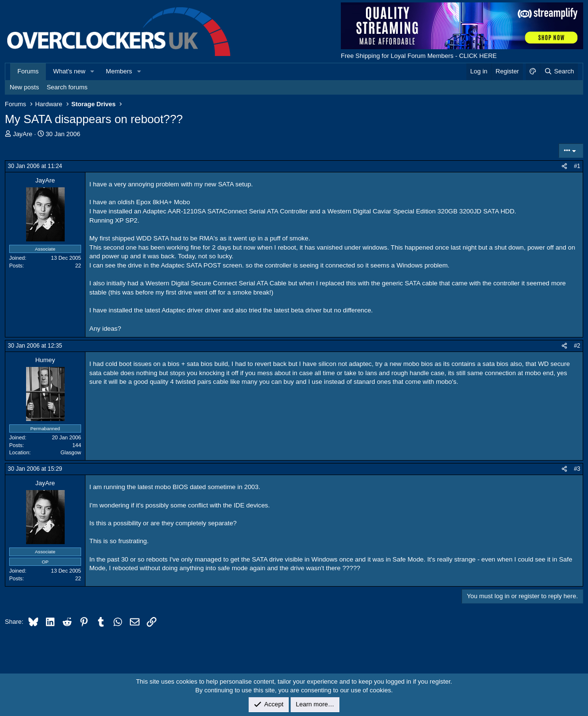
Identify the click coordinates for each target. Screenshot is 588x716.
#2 (577, 346)
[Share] (564, 166)
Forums (28, 71)
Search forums (67, 87)
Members (119, 71)
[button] (93, 71)
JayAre (23, 134)
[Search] (559, 71)
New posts (24, 87)
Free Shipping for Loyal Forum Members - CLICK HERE (419, 56)
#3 (577, 469)
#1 (577, 166)
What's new (69, 71)
